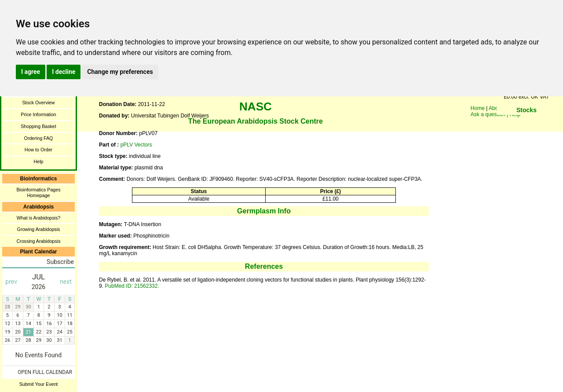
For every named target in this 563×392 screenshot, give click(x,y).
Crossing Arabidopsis (38, 241)
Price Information (38, 114)
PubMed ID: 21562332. (132, 286)
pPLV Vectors (136, 145)
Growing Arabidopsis (39, 229)
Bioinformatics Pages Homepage (38, 192)
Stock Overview (38, 103)
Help (39, 161)
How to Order (38, 150)
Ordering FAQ (39, 138)
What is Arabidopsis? (39, 218)
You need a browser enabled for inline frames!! (526, 123)
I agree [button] (31, 72)
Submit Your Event (39, 384)
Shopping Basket (38, 126)
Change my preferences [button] (120, 72)
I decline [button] (64, 72)
